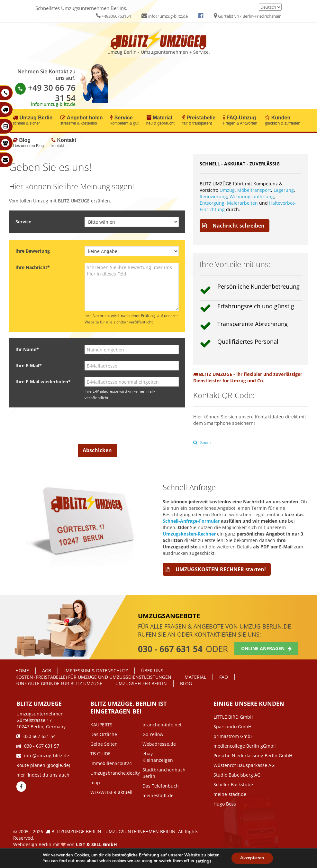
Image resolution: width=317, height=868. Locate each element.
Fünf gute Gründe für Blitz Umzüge (59, 683)
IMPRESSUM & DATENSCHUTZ (96, 671)
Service (124, 121)
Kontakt (64, 143)
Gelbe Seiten (104, 744)
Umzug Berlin (33, 121)
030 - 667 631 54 (170, 649)
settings (202, 861)
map (95, 783)
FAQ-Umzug (240, 121)
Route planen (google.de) (43, 765)
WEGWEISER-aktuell (111, 792)
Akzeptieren (252, 858)
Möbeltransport (254, 190)
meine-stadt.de (230, 794)
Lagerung (284, 190)
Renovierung (213, 196)
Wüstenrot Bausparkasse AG (244, 765)
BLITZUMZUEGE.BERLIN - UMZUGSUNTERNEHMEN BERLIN (113, 831)
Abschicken (97, 450)
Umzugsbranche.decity (115, 773)
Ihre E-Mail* (29, 365)
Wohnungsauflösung (252, 196)
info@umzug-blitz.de (165, 16)
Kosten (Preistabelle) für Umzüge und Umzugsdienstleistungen (93, 677)
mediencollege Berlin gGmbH (245, 746)
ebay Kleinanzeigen (158, 757)
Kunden (283, 121)
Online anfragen (266, 648)
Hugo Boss (225, 804)
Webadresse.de (159, 744)
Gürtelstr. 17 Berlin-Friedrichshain (248, 16)
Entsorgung (212, 203)
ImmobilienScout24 (111, 763)
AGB (47, 671)
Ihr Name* (27, 349)
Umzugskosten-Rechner (189, 534)
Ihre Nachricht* (33, 267)
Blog (28, 143)
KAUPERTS (101, 725)
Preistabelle (199, 121)
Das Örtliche (104, 734)
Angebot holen (82, 121)
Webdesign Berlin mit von (65, 844)
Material (160, 121)
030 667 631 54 (36, 736)
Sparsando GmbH (232, 727)
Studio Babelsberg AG (237, 775)
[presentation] (102, 426)
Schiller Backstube (233, 784)
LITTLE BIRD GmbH (233, 717)
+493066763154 (113, 16)
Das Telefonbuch (161, 786)
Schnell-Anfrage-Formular (191, 521)
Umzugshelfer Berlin (141, 683)
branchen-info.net (162, 725)
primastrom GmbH (234, 736)
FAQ (224, 677)
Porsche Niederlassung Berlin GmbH (253, 756)
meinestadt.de (158, 795)
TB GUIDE (100, 754)
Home (22, 671)
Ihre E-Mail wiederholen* (43, 382)
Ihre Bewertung (33, 251)
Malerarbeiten (242, 203)
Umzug (227, 190)
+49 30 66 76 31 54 (45, 93)
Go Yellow (153, 734)
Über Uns (152, 671)
